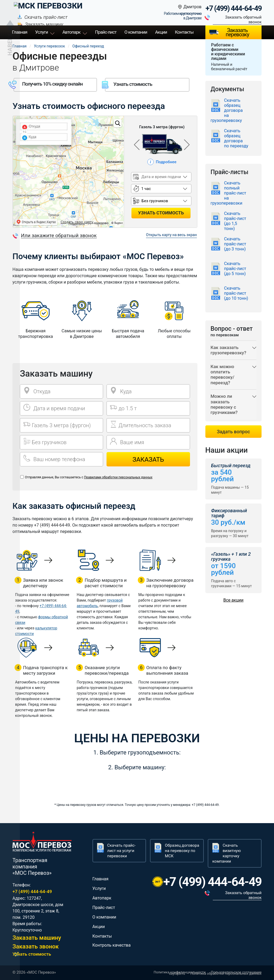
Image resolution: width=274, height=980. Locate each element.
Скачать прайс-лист (103, 9)
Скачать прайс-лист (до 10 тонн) (236, 293)
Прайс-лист (104, 908)
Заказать (148, 460)
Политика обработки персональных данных (226, 974)
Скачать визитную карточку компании (227, 853)
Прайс (106, 32)
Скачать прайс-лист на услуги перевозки (121, 851)
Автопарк (71, 32)
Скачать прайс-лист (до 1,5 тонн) (235, 221)
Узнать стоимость (32, 954)
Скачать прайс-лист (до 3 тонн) (235, 244)
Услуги (42, 32)
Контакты (184, 32)
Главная (19, 46)
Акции (161, 32)
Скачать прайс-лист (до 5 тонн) (235, 269)
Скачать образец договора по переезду (236, 138)
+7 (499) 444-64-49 (233, 8)
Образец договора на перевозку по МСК (182, 851)
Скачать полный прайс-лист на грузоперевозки (229, 193)
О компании (136, 32)
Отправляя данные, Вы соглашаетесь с (89, 477)
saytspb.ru (177, 974)
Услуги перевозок (49, 46)
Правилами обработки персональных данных (118, 477)
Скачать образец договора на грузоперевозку (227, 110)
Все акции (233, 600)
